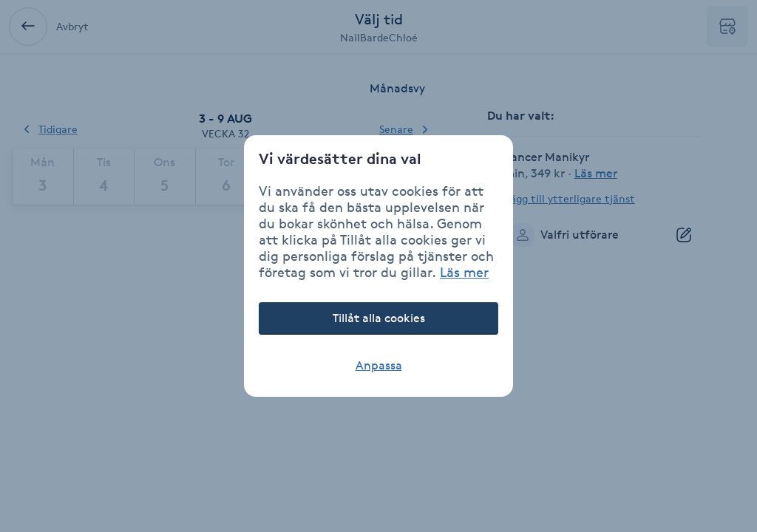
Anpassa (379, 365)
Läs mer (464, 272)
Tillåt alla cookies (379, 318)
